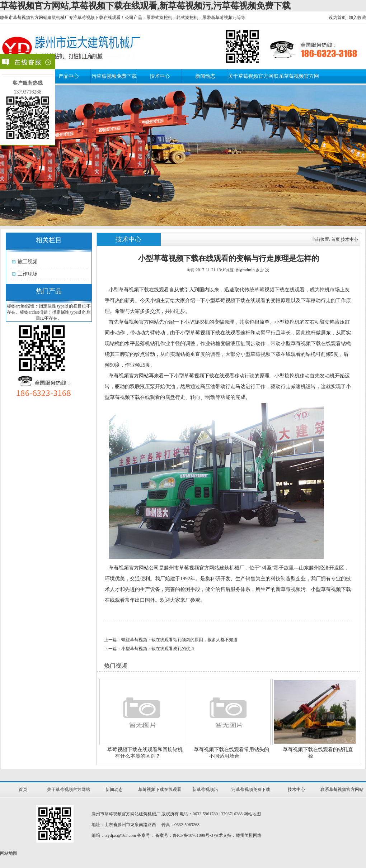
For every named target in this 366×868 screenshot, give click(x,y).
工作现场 (28, 274)
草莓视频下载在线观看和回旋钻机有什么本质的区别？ (145, 753)
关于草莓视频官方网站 (69, 790)
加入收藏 (357, 18)
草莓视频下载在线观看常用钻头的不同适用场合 (231, 753)
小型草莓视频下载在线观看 (139, 290)
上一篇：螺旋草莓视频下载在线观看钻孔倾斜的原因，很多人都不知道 (171, 640)
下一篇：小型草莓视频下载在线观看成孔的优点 (149, 649)
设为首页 (337, 18)
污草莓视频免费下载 (114, 76)
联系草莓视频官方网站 (342, 790)
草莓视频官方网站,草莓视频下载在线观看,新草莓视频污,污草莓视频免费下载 (145, 6)
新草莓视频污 (205, 790)
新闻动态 (205, 76)
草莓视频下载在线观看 (160, 790)
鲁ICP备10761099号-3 (193, 835)
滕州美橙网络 (249, 835)
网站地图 (252, 814)
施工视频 (28, 262)
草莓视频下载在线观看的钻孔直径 (318, 753)
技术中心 (160, 76)
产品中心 (69, 76)
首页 (335, 239)
